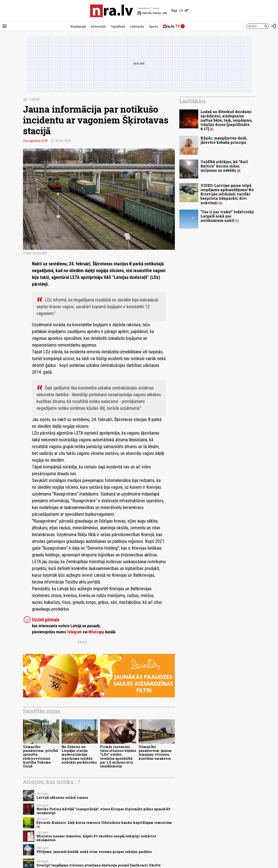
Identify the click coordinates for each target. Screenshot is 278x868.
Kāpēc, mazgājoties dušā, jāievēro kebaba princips (224, 140)
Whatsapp (96, 632)
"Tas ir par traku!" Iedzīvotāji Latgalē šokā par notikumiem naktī (227, 216)
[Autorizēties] (273, 26)
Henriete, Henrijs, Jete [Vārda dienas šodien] (152, 13)
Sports (154, 26)
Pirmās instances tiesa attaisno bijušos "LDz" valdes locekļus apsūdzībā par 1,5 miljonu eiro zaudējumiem (118, 756)
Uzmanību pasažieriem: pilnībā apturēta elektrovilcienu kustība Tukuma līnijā (40, 756)
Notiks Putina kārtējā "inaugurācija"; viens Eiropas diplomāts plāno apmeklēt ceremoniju (103, 811)
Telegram (74, 632)
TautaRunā (118, 26)
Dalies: (83, 642)
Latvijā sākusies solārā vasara (62, 797)
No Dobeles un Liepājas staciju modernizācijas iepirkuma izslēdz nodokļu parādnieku (79, 755)
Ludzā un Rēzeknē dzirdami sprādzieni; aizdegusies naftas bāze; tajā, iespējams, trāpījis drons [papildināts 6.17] (227, 120)
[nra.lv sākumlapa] (112, 11)
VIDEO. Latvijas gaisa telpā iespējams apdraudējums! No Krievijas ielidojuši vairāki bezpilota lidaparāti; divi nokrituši (227, 194)
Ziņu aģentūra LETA (35, 141)
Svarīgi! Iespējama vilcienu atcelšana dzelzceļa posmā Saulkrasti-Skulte (99, 865)
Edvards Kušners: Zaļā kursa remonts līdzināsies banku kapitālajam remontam (104, 823)
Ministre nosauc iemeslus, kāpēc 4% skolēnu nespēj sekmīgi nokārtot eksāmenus (96, 838)
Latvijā (35, 99)
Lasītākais (193, 101)
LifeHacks (137, 26)
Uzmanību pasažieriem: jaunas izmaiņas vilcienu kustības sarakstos (155, 753)
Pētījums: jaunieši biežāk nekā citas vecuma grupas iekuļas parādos (94, 852)
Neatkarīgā (78, 26)
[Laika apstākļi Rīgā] (180, 11)
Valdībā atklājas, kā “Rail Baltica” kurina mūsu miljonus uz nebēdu (224, 166)
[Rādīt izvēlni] (5, 26)
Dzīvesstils (98, 26)
